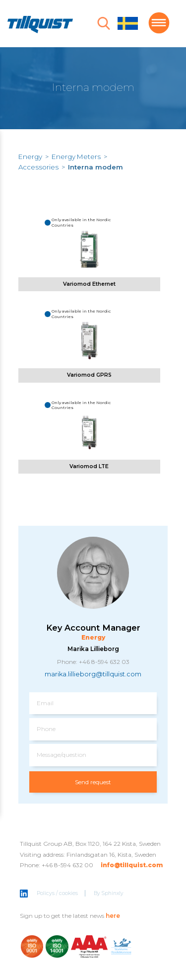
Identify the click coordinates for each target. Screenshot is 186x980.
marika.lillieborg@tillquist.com (93, 674)
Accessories (38, 167)
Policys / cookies (57, 893)
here (113, 916)
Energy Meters (76, 157)
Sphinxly (113, 893)
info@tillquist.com (132, 865)
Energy (30, 157)
